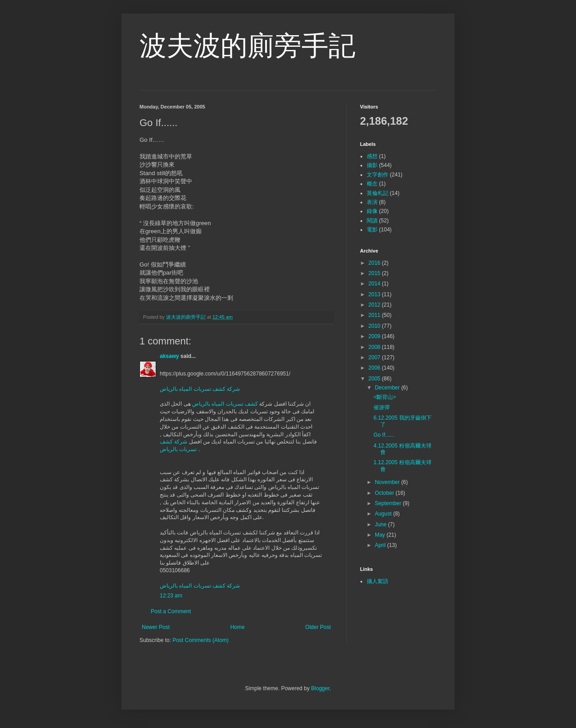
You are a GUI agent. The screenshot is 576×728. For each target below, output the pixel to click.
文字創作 (378, 175)
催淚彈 (382, 407)
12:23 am (171, 596)
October (385, 493)
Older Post (318, 627)
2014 (375, 284)
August (384, 514)
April (381, 545)
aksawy (169, 356)
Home (238, 627)
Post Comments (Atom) (200, 640)
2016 (375, 263)
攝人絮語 (378, 581)
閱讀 (372, 221)
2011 (375, 315)
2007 (375, 357)
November (388, 482)
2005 (375, 379)
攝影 (372, 165)
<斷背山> (385, 397)
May (381, 535)
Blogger (320, 688)
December (388, 388)
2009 (375, 336)
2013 (375, 294)
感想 (372, 156)
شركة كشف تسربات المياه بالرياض (200, 389)
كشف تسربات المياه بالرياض (225, 404)
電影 (372, 230)
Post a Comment (171, 611)
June (381, 525)
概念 (372, 184)
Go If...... (384, 435)
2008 (375, 347)
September (389, 503)
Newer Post (156, 627)
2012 (375, 305)
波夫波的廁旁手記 (247, 46)
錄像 (372, 211)
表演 (372, 202)
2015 (375, 273)
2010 (375, 326)
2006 (375, 368)
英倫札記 (378, 193)
